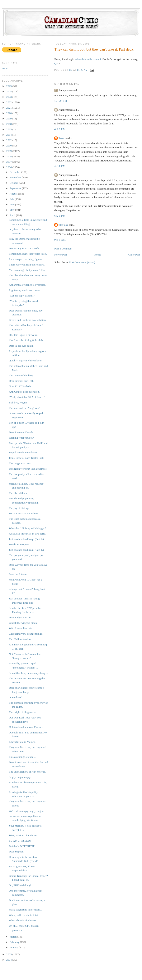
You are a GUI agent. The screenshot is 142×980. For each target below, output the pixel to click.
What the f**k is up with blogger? (27, 528)
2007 (9, 162)
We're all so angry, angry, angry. (26, 811)
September (16, 188)
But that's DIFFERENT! (22, 846)
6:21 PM (60, 216)
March (13, 937)
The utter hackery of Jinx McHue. (27, 772)
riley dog (63, 225)
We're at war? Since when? (23, 513)
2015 (9, 129)
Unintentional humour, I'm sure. (26, 727)
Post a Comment (63, 249)
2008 (9, 156)
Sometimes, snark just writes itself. (28, 254)
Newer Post (61, 255)
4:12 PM (60, 129)
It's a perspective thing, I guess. (26, 259)
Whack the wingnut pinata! (23, 623)
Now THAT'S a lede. (20, 386)
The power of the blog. (21, 375)
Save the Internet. (18, 574)
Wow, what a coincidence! (23, 835)
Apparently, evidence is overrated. (27, 285)
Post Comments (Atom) (82, 262)
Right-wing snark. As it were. (25, 290)
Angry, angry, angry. (20, 777)
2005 (9, 954)
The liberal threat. (18, 493)
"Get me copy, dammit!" (22, 296)
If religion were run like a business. (28, 469)
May (12, 210)
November (16, 177)
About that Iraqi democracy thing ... (28, 673)
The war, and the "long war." (24, 408)
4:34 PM (60, 166)
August (14, 194)
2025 (9, 86)
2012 (9, 140)
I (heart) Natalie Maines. (22, 742)
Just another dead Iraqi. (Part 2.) (26, 539)
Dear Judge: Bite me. (20, 617)
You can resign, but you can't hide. (27, 270)
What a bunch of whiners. (23, 920)
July (12, 199)
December (16, 172)
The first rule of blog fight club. (26, 340)
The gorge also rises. (20, 463)
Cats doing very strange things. (26, 634)
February (15, 942)
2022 (9, 102)
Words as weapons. (19, 544)
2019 (9, 118)
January (14, 947)
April (13, 215)
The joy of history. (19, 508)
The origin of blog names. (23, 712)
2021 (9, 108)
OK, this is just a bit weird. (23, 335)
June (12, 204)
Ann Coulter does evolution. (24, 392)
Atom (5, 68)
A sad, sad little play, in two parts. (27, 534)
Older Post (134, 255)
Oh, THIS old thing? (20, 885)
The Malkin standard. (20, 639)
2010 (9, 146)
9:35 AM (60, 240)
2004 (9, 960)
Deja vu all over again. (21, 346)
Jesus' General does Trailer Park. (27, 458)
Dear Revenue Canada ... (22, 432)
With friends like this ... (22, 628)
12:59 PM (61, 101)
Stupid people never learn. (23, 452)
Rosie (62, 138)
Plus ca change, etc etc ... (22, 757)
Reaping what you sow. (21, 438)
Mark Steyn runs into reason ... (25, 910)
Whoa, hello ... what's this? (23, 915)
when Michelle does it (88, 59)
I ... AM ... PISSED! (20, 841)
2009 (9, 151)
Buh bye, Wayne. (18, 403)
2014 (9, 135)
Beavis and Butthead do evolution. (27, 320)
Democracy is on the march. (24, 248)
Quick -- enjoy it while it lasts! (25, 360)
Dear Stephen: (16, 852)
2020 (9, 113)
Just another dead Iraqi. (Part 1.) (26, 550)
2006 (9, 167)
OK (56, 64)
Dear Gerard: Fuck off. (21, 381)
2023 (9, 97)
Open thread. (16, 697)
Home (98, 255)
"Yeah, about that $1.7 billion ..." (27, 397)
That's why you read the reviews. (27, 265)
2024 (9, 91)
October (14, 183)
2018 (9, 124)
